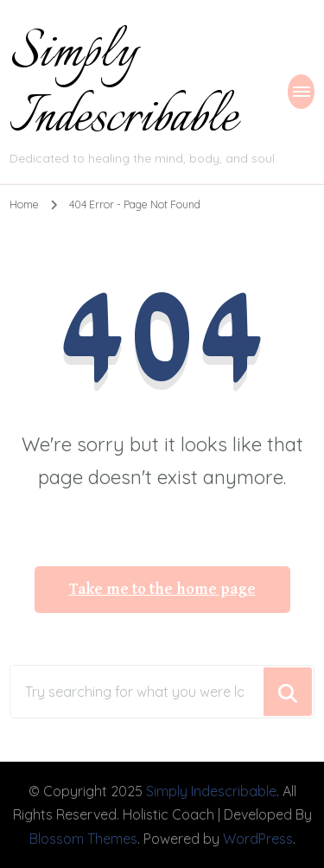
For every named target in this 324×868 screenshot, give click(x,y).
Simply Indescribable (124, 86)
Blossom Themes (83, 839)
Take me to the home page (162, 590)
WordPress (258, 839)
